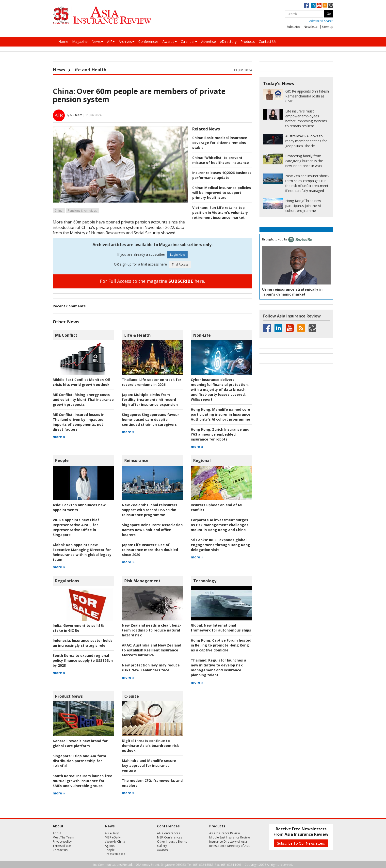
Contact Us (268, 41)
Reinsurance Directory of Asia (230, 846)
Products (248, 41)
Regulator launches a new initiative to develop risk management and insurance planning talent (218, 668)
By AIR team (74, 115)
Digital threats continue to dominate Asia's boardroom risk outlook (150, 746)
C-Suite (132, 696)
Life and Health (89, 70)
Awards (170, 41)
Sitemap (328, 27)
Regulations (67, 581)
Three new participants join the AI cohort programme (303, 206)
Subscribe (294, 27)
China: (64, 91)
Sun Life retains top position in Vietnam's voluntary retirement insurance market (220, 213)
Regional (202, 460)
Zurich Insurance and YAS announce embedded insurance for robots (220, 434)
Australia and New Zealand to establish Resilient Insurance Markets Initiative (152, 650)
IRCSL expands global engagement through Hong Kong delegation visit (220, 545)
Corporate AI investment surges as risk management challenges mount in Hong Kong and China (220, 525)
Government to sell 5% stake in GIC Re (78, 628)
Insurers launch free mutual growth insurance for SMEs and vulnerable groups (82, 781)
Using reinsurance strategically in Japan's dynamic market (292, 292)
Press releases (115, 854)
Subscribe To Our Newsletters (301, 843)
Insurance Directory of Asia (228, 842)
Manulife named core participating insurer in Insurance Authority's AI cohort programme (221, 414)
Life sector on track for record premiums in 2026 (152, 382)
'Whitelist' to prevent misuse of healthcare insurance (221, 160)
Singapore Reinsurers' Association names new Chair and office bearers (152, 530)
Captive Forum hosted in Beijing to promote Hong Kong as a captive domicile (221, 645)
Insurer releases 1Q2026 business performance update (222, 175)
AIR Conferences (169, 833)
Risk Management (142, 581)
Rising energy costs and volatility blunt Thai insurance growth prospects (83, 400)
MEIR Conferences (169, 837)
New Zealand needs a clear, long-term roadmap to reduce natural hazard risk (152, 630)
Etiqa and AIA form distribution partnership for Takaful (79, 761)
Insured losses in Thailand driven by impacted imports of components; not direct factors (79, 422)
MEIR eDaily (113, 837)
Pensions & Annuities (82, 211)
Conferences (148, 41)
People (62, 460)
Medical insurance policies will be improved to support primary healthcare (222, 193)
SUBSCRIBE (181, 281)
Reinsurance (136, 460)
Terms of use (62, 846)
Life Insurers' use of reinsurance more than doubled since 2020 (150, 550)
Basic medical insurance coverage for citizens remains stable (220, 143)
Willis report (220, 389)
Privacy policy (62, 842)
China (59, 211)
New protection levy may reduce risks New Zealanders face (151, 668)
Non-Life (202, 335)
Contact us (60, 850)
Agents (110, 846)
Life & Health (137, 335)
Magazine (80, 41)
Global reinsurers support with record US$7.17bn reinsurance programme (150, 510)
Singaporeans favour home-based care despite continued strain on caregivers (150, 419)
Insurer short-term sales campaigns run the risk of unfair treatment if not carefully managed (307, 183)
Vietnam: (200, 208)
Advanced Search (321, 21)
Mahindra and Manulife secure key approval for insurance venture (149, 765)
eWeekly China (115, 842)
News (97, 41)
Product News (69, 696)
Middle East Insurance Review (230, 837)
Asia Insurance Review (225, 833)
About (57, 833)
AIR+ (111, 41)
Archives (127, 41)
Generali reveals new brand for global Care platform (80, 743)
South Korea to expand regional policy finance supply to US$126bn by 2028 (83, 660)
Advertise (209, 41)
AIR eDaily (112, 833)
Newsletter (311, 27)
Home (63, 41)
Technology (205, 581)
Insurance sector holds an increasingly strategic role (83, 643)
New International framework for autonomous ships (221, 628)
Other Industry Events (172, 842)
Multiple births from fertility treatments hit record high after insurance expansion (150, 400)
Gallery (162, 846)
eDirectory (228, 41)
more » (59, 437)
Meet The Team (63, 837)
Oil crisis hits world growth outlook (81, 382)
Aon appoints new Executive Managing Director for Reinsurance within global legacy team (82, 552)
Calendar (189, 41)
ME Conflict (66, 335)
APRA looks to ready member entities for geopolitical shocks (306, 141)
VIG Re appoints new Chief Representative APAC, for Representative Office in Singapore (76, 527)
